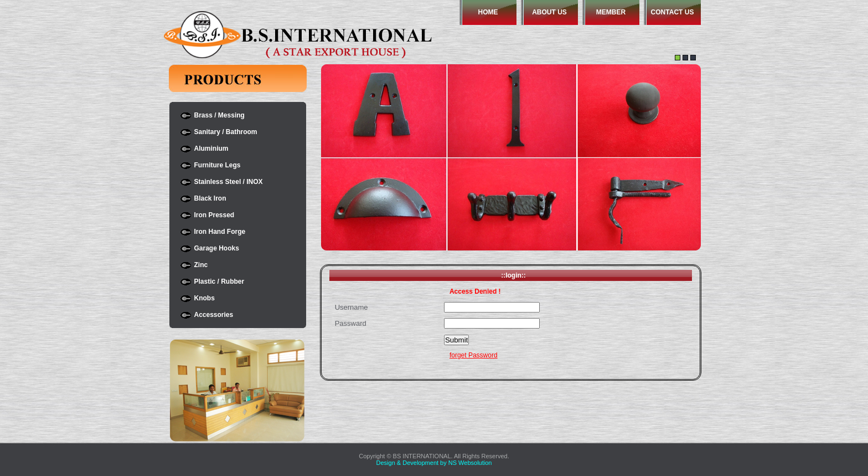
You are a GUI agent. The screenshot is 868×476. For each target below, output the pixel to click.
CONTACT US (673, 12)
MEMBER (611, 12)
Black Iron (210, 198)
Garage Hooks (217, 248)
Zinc (201, 265)
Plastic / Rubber (219, 281)
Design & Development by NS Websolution (434, 463)
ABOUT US (549, 12)
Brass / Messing (219, 115)
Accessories (214, 315)
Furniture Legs (218, 165)
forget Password (474, 355)
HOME (488, 12)
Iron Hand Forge (220, 232)
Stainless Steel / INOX (229, 182)
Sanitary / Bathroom (226, 132)
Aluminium (211, 149)
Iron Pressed (215, 215)
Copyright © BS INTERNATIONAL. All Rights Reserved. (434, 456)
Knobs (205, 298)
